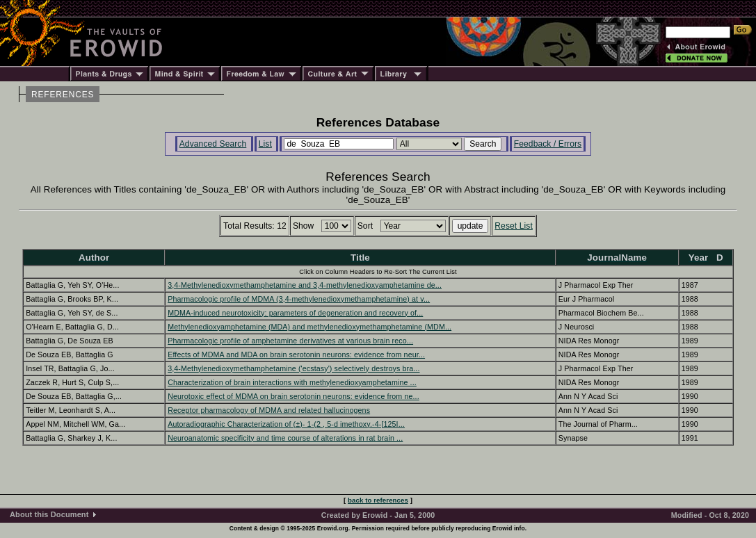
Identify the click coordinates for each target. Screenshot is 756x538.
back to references (378, 500)
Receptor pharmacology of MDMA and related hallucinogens (269, 410)
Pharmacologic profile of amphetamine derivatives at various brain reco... (290, 341)
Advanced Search (213, 144)
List (265, 144)
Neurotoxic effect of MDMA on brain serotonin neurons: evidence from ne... (293, 396)
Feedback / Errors (548, 144)
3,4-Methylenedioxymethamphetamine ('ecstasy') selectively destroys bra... (293, 368)
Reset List (514, 226)
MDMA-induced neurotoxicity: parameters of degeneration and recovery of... (295, 313)
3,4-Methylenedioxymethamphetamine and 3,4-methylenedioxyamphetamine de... (305, 285)
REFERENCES (63, 95)
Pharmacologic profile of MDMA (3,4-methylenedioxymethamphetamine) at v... (299, 299)
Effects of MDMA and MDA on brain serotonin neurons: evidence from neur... (296, 354)
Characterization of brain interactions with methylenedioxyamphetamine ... (292, 382)
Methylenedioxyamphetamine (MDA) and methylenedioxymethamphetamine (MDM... (309, 327)
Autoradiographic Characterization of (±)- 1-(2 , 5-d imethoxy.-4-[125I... (286, 424)
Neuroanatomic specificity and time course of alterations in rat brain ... (285, 438)
